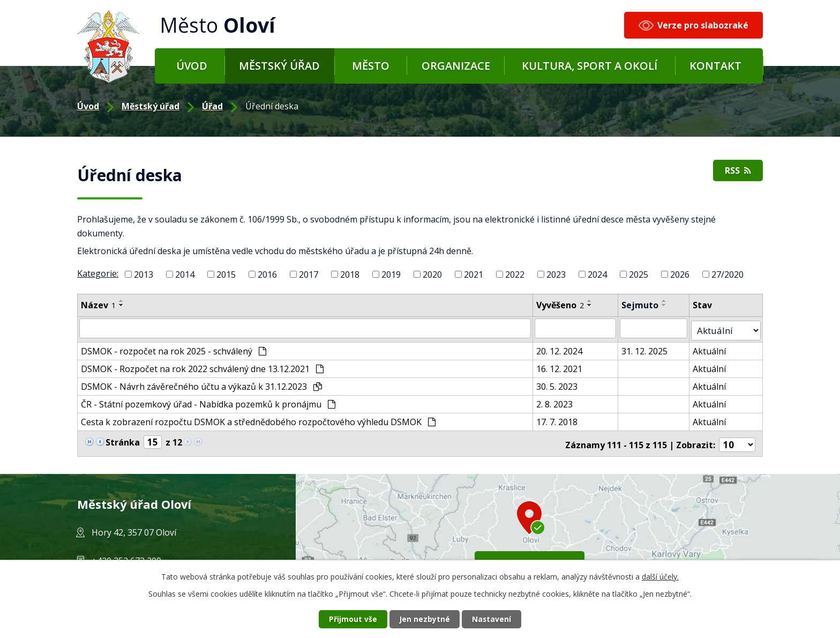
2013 (144, 275)
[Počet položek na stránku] (738, 439)
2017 (309, 275)
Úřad (212, 106)
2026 (680, 275)
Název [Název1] (98, 305)
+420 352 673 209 (126, 554)
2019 (391, 275)
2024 (597, 275)
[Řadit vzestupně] (122, 301)
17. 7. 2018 (561, 418)
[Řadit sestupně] (122, 305)
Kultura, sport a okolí (590, 66)
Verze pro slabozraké (703, 25)
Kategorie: (98, 273)
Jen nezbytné (425, 619)
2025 (639, 275)
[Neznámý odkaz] (89, 437)
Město (371, 66)
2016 (267, 275)
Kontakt (715, 66)
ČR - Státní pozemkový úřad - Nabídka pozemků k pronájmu (208, 400)
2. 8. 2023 (559, 400)
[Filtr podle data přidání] (580, 328)
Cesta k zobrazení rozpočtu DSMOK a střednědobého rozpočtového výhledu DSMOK (258, 418)
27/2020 (727, 275)
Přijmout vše (350, 619)
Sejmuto (645, 305)
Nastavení (494, 619)
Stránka (123, 438)
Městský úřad (279, 66)
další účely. (660, 576)
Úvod (192, 66)
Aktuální (715, 347)
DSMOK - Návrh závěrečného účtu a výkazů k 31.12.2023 (201, 383)
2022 (515, 275)
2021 (474, 275)
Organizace (456, 66)
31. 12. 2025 (649, 347)
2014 (185, 275)
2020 (432, 275)
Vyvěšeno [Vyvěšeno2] (564, 305)
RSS (737, 172)
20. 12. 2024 (564, 347)
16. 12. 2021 (564, 365)
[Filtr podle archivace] (659, 328)
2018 (350, 275)
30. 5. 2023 (561, 383)
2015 (226, 275)
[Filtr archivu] (729, 328)
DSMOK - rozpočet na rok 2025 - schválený (174, 347)
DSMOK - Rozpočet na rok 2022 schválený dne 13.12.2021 (202, 365)
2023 (556, 275)
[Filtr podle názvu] (307, 328)
